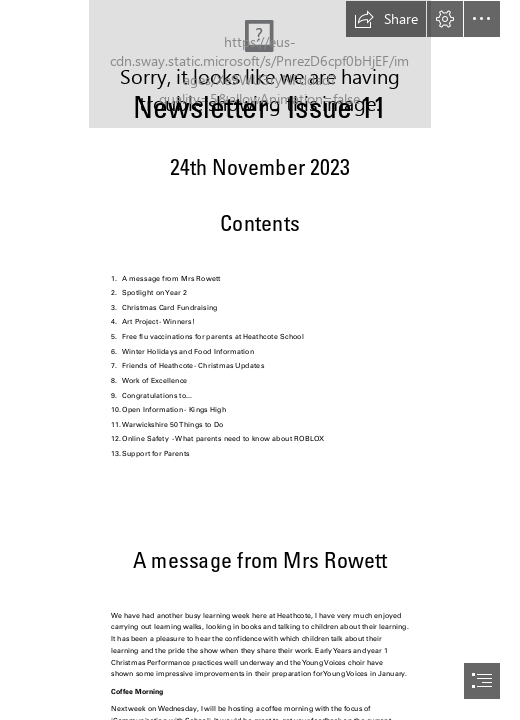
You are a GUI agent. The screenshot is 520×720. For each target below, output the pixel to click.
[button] (386, 19)
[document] (260, 360)
